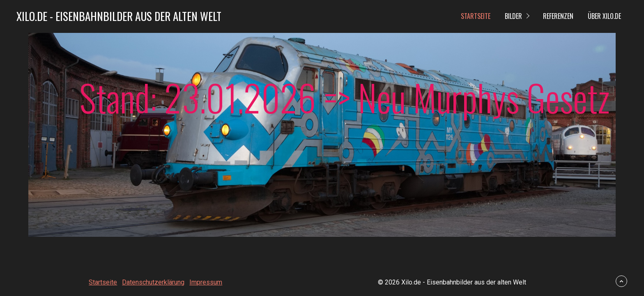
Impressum (206, 282)
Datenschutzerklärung (153, 282)
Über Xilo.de (604, 16)
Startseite (476, 16)
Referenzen (558, 16)
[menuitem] (475, 16)
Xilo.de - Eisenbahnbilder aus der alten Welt (119, 16)
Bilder (513, 16)
